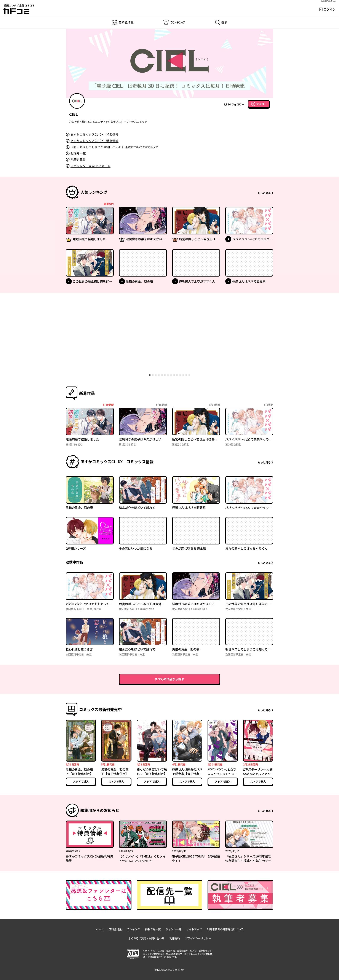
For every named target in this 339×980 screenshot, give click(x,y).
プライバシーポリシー (198, 938)
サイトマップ (194, 929)
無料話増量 (115, 929)
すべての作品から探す (169, 679)
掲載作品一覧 (153, 929)
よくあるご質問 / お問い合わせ (146, 938)
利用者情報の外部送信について (225, 929)
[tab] (150, 375)
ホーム (100, 929)
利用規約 (175, 938)
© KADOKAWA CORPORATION (170, 970)
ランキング (133, 929)
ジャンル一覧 (173, 929)
